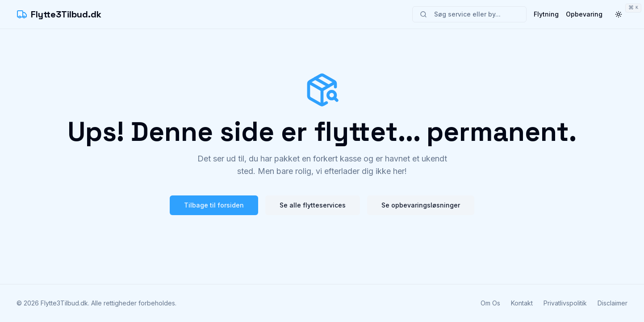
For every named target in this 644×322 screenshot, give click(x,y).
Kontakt (522, 303)
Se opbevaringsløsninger (421, 205)
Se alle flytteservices (313, 205)
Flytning (546, 14)
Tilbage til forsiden (214, 205)
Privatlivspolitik (565, 303)
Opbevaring (584, 14)
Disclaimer (613, 303)
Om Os (490, 303)
